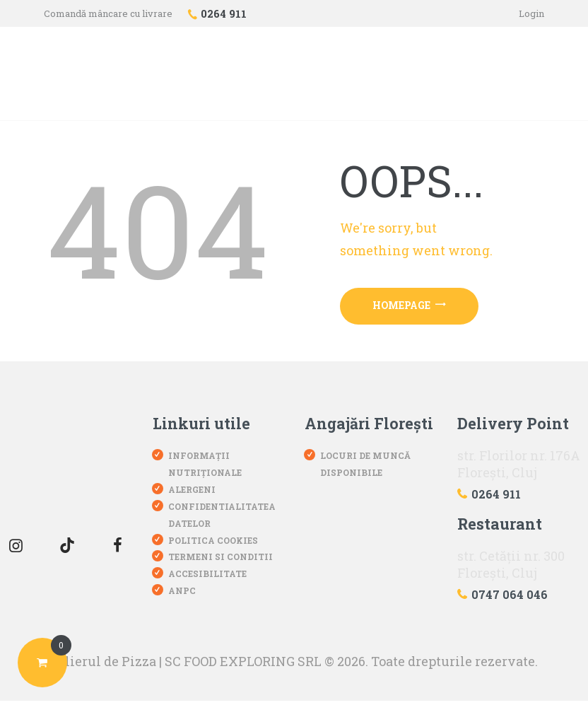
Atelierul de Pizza (100, 665)
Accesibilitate (207, 577)
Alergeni (192, 493)
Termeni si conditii (220, 560)
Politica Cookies (213, 544)
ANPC (182, 594)
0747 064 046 (510, 598)
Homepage (413, 308)
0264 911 (496, 497)
